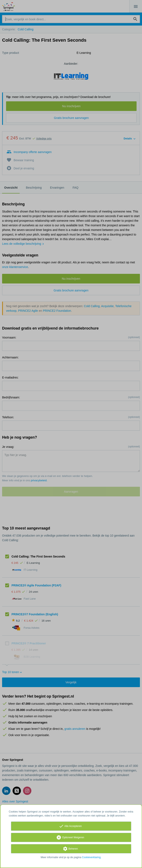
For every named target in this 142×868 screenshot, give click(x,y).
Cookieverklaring (91, 857)
